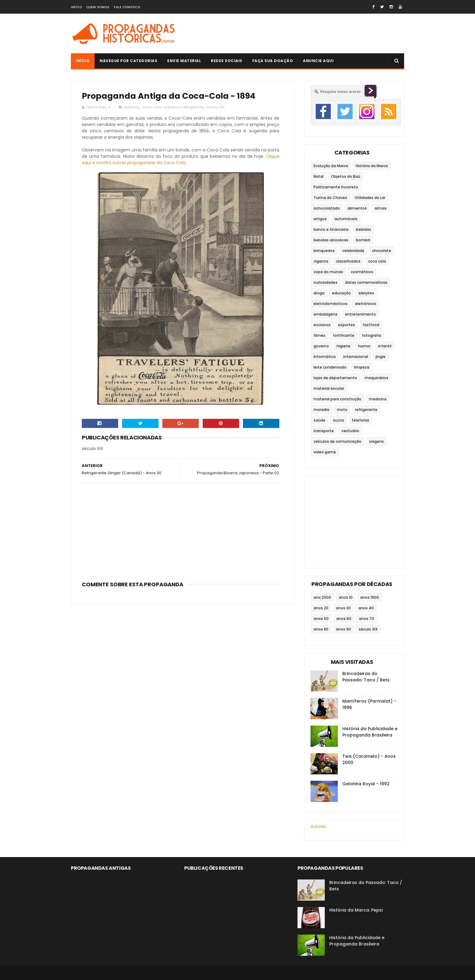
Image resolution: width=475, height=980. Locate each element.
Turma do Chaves (330, 198)
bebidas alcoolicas (331, 240)
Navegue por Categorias (128, 61)
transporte (324, 431)
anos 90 (344, 629)
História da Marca (372, 166)
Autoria (318, 826)
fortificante (344, 335)
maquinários (377, 378)
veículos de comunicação (337, 441)
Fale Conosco (127, 7)
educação (341, 293)
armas (380, 208)
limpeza (362, 367)
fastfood (371, 325)
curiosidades (326, 282)
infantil (385, 346)
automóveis (346, 219)
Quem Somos (98, 7)
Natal (319, 176)
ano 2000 (322, 597)
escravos (322, 325)
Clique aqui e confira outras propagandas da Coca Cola (181, 159)
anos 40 (366, 608)
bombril (363, 240)
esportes (347, 325)
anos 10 (346, 597)
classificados (348, 261)
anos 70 (367, 619)
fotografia (372, 335)
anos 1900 (370, 597)
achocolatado (327, 208)
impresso (172, 107)
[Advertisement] (294, 34)
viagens (376, 441)
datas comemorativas (366, 282)
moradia (321, 410)
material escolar (329, 388)
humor (364, 346)
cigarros (321, 261)
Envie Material (184, 61)
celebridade (353, 251)
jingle (381, 357)
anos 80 (321, 629)
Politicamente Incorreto (336, 187)
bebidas (132, 107)
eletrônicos (366, 304)
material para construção (337, 399)
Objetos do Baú (346, 176)
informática (325, 357)
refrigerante (193, 107)
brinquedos (324, 251)
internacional (356, 357)
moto (342, 410)
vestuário (350, 431)
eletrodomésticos (331, 304)
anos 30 (343, 608)
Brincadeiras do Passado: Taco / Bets (366, 677)
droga (319, 293)
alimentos (357, 208)
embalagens (326, 314)
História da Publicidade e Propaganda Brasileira (370, 732)
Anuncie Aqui (318, 61)
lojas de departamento (335, 378)
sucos (339, 420)
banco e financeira (331, 229)
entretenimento (360, 314)
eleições (366, 293)
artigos (320, 219)
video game (325, 452)
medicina (378, 399)
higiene (344, 346)
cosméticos (362, 272)
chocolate (382, 251)
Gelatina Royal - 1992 (366, 784)
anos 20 (321, 608)
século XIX (215, 107)
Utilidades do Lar (370, 198)
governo (321, 346)
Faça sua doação (273, 61)
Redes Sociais (227, 61)
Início (76, 7)
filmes (319, 335)
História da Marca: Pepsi (356, 910)
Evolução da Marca (331, 166)
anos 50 (321, 619)
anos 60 (344, 619)
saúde (319, 420)
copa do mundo (328, 272)
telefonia (360, 420)
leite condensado (330, 367)
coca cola (151, 107)
